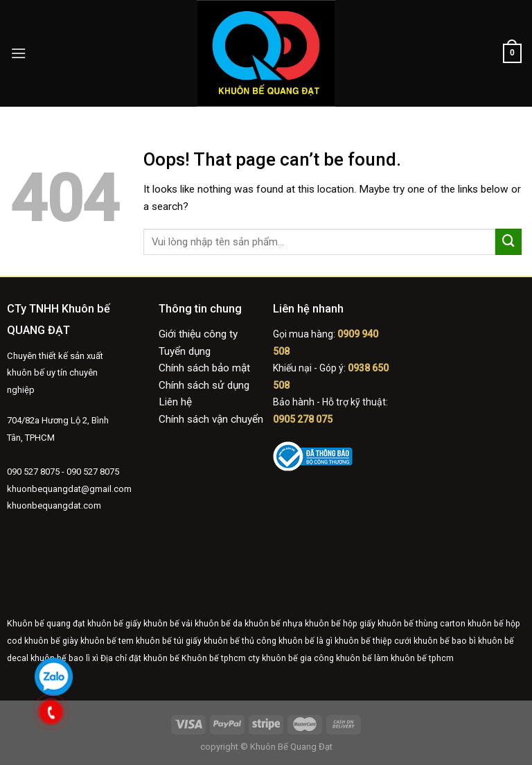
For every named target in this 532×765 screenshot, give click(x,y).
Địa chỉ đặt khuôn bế (140, 658)
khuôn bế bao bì (445, 641)
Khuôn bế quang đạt (46, 624)
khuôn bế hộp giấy (340, 624)
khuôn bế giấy (114, 624)
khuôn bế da (219, 624)
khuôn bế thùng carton (422, 624)
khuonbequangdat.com (54, 505)
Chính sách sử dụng (204, 385)
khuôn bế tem (107, 641)
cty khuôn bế (273, 658)
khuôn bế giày (51, 641)
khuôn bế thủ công (240, 641)
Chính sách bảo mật (204, 368)
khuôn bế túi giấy (169, 641)
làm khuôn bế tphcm (414, 658)
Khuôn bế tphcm (214, 658)
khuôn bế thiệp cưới (373, 641)
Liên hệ (175, 402)
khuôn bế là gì (305, 641)
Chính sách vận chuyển (211, 419)
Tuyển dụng (185, 351)
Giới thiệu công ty (198, 334)
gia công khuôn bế (336, 658)
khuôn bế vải (168, 624)
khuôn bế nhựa (274, 624)
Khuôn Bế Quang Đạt (290, 747)
